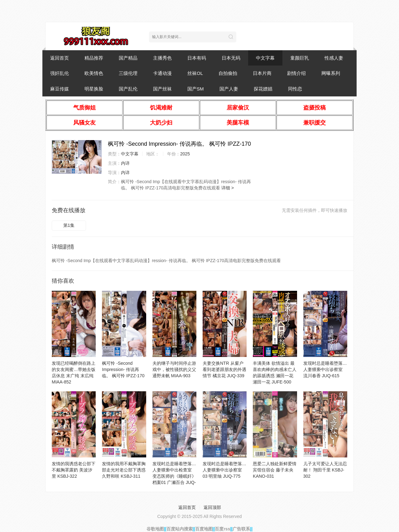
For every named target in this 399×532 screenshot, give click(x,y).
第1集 (69, 225)
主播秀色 (162, 58)
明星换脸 (94, 89)
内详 (125, 163)
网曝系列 (331, 73)
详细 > (228, 188)
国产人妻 (229, 89)
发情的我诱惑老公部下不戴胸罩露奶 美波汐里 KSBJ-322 (74, 470)
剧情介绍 (296, 73)
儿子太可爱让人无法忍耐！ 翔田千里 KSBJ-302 (325, 470)
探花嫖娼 (263, 89)
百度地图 (204, 529)
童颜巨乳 (300, 58)
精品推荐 (94, 58)
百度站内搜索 (180, 529)
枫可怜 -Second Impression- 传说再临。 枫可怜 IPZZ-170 (123, 369)
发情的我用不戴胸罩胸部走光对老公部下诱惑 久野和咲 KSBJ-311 (124, 470)
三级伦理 (128, 73)
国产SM (196, 89)
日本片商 (262, 73)
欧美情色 (94, 73)
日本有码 (197, 58)
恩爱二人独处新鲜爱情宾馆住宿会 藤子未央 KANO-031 (275, 470)
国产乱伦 (128, 89)
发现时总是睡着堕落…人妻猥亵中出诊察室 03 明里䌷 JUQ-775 (224, 470)
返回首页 (60, 58)
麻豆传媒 (60, 89)
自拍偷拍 (228, 73)
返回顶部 (212, 507)
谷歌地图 (155, 529)
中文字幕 (265, 58)
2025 (185, 154)
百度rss (222, 529)
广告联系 (241, 529)
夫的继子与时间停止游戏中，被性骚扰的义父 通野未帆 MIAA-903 (174, 369)
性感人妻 (334, 58)
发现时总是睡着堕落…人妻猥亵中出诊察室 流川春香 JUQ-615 (325, 369)
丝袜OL (195, 73)
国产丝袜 (162, 89)
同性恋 (295, 89)
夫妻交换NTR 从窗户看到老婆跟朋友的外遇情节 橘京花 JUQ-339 (224, 369)
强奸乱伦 (60, 73)
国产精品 (128, 58)
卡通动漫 (162, 73)
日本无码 (231, 58)
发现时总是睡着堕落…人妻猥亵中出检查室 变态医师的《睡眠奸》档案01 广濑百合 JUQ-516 (174, 476)
